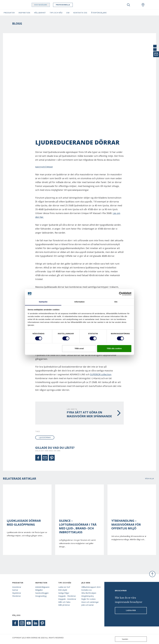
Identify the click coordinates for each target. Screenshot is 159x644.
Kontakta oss (87, 590)
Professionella (68, 5)
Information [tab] (79, 302)
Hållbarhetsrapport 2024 (91, 587)
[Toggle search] (128, 5)
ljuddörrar (45, 437)
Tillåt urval (79, 348)
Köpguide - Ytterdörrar (67, 596)
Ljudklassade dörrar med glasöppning (24, 523)
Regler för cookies (88, 599)
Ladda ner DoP (64, 587)
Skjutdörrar (17, 593)
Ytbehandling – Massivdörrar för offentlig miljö (126, 525)
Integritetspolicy (88, 596)
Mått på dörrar (64, 605)
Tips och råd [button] (56, 13)
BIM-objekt (63, 590)
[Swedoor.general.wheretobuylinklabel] (143, 5)
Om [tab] (116, 302)
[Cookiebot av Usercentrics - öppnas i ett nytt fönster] (121, 294)
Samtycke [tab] (43, 302)
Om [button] (68, 13)
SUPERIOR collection (101, 374)
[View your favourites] (136, 5)
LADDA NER (131, 610)
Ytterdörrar (16, 596)
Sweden (122, 639)
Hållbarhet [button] (40, 13)
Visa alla (149, 478)
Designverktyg (41, 596)
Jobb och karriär (87, 605)
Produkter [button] (9, 13)
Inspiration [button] (24, 13)
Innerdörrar (17, 587)
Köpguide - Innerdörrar (67, 599)
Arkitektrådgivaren (42, 587)
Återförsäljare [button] (99, 13)
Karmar (15, 590)
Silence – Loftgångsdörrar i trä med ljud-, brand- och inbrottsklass (78, 526)
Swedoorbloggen (42, 593)
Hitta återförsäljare (89, 593)
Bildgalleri (39, 590)
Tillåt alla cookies (114, 348)
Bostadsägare (45, 5)
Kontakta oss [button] (80, 13)
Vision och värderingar (90, 602)
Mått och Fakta (64, 602)
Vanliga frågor (64, 593)
